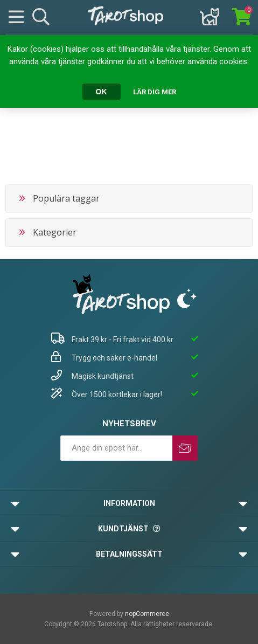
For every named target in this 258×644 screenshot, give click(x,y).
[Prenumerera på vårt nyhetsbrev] (116, 448)
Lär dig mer (155, 92)
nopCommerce (147, 614)
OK (102, 92)
